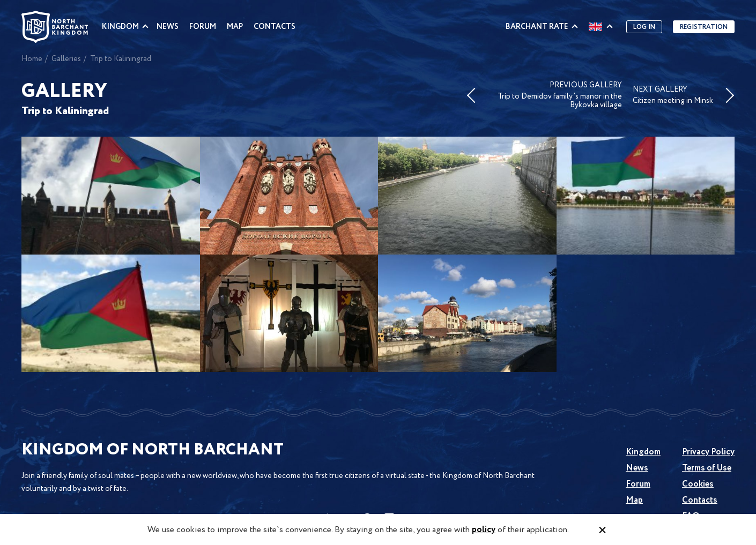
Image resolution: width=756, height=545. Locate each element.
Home (32, 59)
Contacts (275, 27)
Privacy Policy (708, 452)
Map (235, 27)
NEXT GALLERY (673, 95)
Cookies (698, 484)
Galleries (66, 59)
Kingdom (120, 27)
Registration (704, 27)
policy (484, 530)
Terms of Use (707, 468)
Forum (203, 27)
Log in (644, 27)
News (168, 27)
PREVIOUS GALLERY (555, 95)
